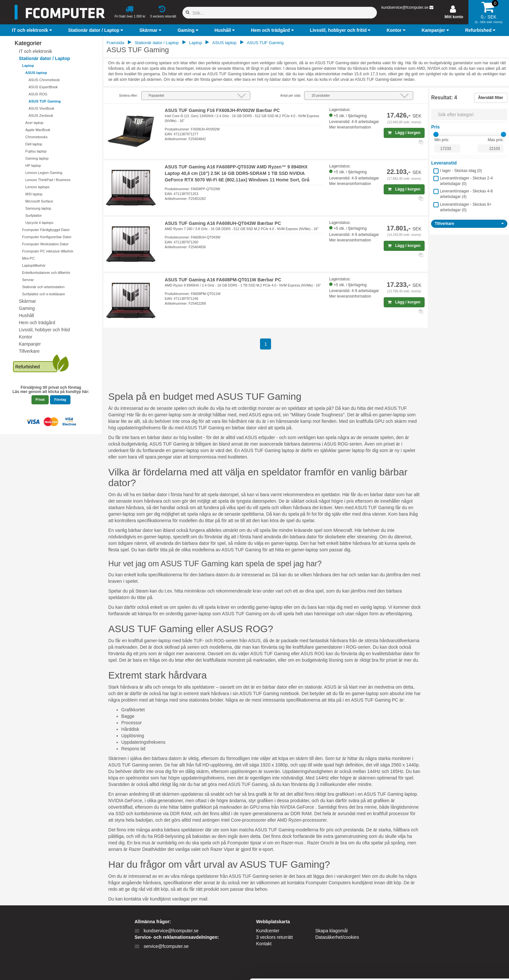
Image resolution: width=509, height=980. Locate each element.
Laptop (28, 66)
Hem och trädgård (37, 323)
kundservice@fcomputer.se (405, 7)
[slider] (436, 134)
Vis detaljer (337, 967)
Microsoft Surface (39, 201)
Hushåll (26, 315)
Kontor (25, 337)
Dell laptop (34, 144)
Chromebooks (36, 137)
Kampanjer (30, 344)
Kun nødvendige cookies (455, 938)
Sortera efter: (128, 96)
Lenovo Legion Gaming (44, 173)
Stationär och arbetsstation (43, 287)
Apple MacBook (38, 130)
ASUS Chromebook (44, 80)
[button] (33, 30)
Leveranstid (444, 163)
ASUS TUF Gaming (45, 101)
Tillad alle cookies (455, 916)
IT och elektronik (35, 51)
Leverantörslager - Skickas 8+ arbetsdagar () (466, 207)
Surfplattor (34, 215)
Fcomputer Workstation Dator (45, 244)
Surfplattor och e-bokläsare (43, 294)
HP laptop (33, 165)
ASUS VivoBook (41, 108)
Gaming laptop (37, 158)
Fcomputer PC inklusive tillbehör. (48, 251)
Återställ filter (491, 98)
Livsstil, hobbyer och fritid (44, 330)
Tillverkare (29, 351)
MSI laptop (34, 194)
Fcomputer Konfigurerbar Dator (47, 237)
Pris (435, 127)
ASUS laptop (36, 73)
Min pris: (442, 140)
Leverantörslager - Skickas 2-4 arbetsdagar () (466, 181)
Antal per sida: (291, 96)
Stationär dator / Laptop (44, 58)
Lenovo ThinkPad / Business (48, 180)
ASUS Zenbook (41, 116)
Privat (40, 400)
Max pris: (496, 140)
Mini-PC (28, 258)
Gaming (27, 308)
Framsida (116, 43)
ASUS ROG (38, 94)
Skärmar (27, 301)
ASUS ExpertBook (43, 87)
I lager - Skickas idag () (461, 171)
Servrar (28, 280)
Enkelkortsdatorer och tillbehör (46, 273)
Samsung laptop (38, 208)
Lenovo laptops (37, 187)
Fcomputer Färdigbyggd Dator (46, 230)
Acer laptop (34, 123)
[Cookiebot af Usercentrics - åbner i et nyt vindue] (42, 967)
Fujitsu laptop (36, 151)
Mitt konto (454, 17)
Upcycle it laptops (39, 223)
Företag (60, 400)
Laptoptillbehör (34, 265)
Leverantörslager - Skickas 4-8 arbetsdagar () (466, 194)
